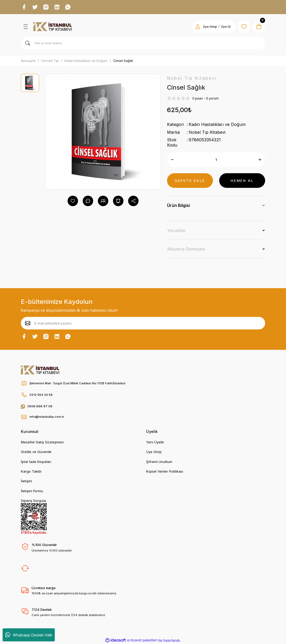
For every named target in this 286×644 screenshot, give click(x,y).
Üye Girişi (154, 452)
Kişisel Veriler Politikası (165, 471)
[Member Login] (198, 27)
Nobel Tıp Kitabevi (207, 132)
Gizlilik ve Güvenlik (36, 452)
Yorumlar (176, 230)
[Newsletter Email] (143, 323)
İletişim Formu (32, 491)
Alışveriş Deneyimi (186, 249)
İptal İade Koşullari (36, 462)
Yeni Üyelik (155, 442)
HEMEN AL (242, 181)
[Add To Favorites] (73, 201)
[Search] (143, 43)
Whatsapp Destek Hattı (29, 635)
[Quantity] (216, 160)
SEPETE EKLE (190, 181)
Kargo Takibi (31, 471)
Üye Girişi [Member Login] (210, 27)
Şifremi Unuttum (159, 462)
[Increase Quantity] (260, 160)
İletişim (26, 481)
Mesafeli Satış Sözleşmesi (42, 442)
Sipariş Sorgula (33, 501)
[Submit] (28, 323)
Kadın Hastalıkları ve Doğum (217, 124)
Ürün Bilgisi (178, 205)
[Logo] (53, 27)
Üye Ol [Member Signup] (226, 27)
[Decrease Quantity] (172, 160)
